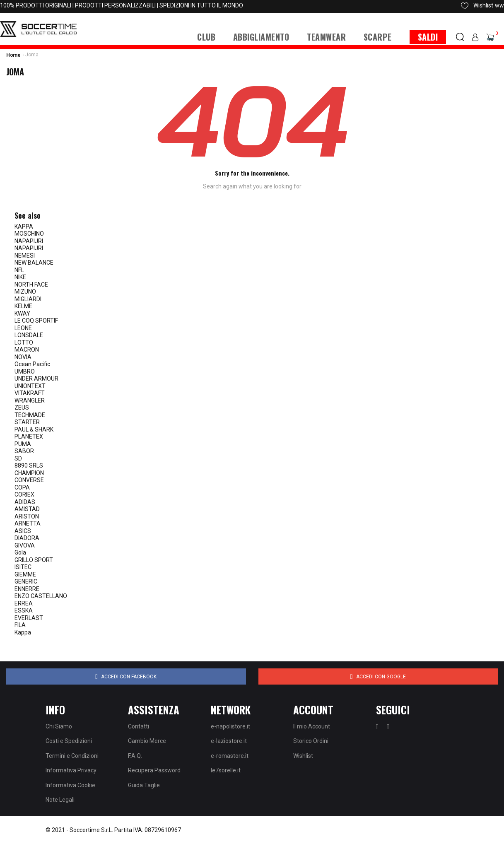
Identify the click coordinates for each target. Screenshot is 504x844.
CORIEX (24, 494)
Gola (20, 552)
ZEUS (22, 408)
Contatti (139, 726)
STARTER (27, 422)
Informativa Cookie (70, 785)
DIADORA (27, 538)
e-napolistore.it (230, 726)
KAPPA (24, 227)
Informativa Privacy (71, 770)
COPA (22, 487)
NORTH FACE (31, 285)
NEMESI (25, 256)
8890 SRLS (29, 465)
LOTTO (24, 342)
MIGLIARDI (28, 299)
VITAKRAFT (30, 393)
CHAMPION (29, 473)
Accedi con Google (378, 677)
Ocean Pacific (32, 364)
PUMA (23, 444)
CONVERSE (29, 480)
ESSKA (24, 610)
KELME (23, 306)
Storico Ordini (311, 741)
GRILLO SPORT (34, 560)
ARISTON (27, 516)
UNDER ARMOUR (36, 379)
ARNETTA (28, 523)
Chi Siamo (59, 726)
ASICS (23, 531)
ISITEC (23, 567)
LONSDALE (29, 335)
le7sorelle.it (226, 770)
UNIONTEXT (30, 386)
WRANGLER (30, 400)
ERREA (24, 603)
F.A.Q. (135, 756)
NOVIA (23, 357)
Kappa (23, 632)
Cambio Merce (147, 741)
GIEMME (25, 574)
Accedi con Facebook (126, 677)
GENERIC (26, 581)
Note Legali (60, 800)
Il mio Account (312, 726)
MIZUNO (25, 292)
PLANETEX (29, 436)
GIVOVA (25, 545)
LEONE (23, 328)
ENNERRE (27, 589)
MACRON (27, 350)
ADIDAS (25, 502)
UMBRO (25, 371)
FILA (20, 625)
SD (18, 458)
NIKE (20, 277)
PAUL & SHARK (34, 429)
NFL (19, 270)
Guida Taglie (144, 785)
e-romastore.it (230, 756)
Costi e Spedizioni (69, 741)
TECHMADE (30, 415)
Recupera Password (154, 770)
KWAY (22, 313)
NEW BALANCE (34, 263)
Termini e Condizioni (72, 756)
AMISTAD (27, 509)
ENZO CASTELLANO (41, 596)
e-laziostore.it (229, 741)
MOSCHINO (29, 234)
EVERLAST (29, 618)
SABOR (24, 451)
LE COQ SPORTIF (36, 321)
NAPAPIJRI (29, 241)
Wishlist (303, 756)
